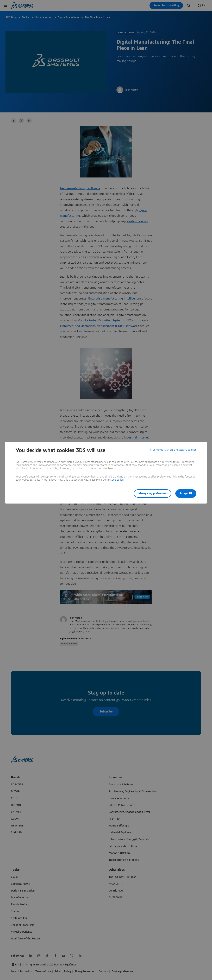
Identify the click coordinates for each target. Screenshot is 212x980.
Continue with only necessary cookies (174, 450)
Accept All (186, 493)
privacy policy (115, 480)
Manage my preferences (151, 493)
